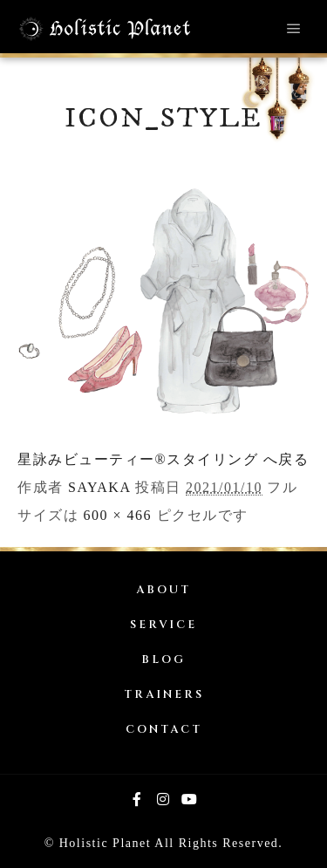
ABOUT (163, 590)
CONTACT (164, 730)
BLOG (163, 660)
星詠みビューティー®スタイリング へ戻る (163, 459)
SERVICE (163, 625)
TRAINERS (164, 695)
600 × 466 (118, 515)
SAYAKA (99, 487)
